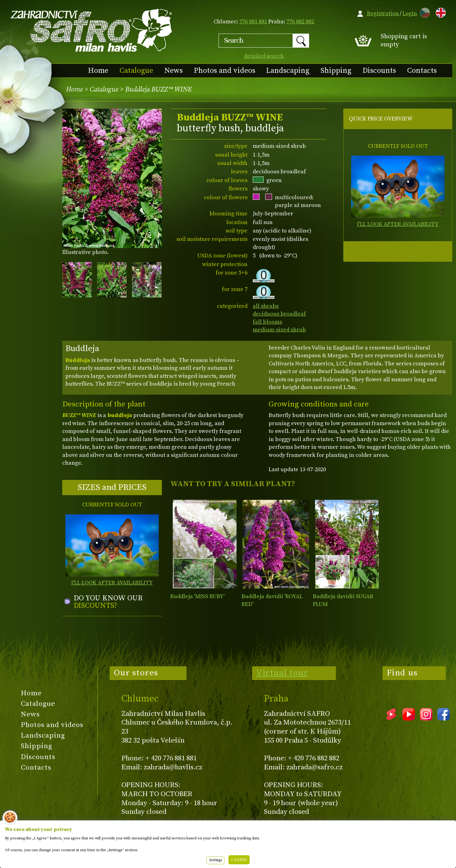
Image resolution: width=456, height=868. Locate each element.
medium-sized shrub (279, 330)
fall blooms (267, 322)
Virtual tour (282, 673)
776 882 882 (300, 22)
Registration (383, 14)
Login (410, 14)
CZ (423, 12)
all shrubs (266, 306)
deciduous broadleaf (279, 314)
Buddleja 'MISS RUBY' (197, 596)
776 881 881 (253, 22)
